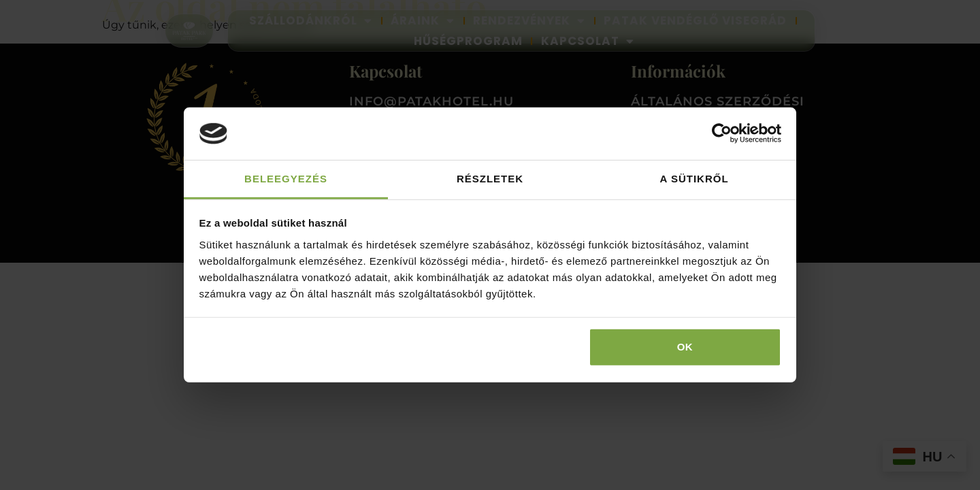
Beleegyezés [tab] (286, 179)
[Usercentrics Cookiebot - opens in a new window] (722, 133)
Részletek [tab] (490, 179)
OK (685, 347)
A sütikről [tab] (694, 179)
